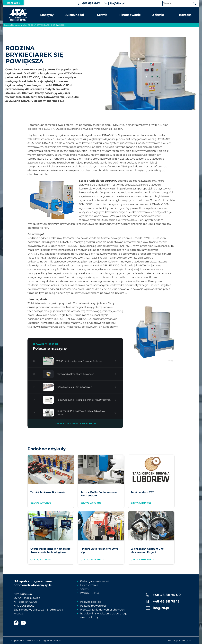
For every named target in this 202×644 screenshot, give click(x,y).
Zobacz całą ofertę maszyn (75, 424)
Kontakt (185, 15)
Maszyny (47, 15)
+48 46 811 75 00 (167, 595)
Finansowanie (130, 15)
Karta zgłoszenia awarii (95, 581)
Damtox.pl (185, 641)
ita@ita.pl (117, 3)
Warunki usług (90, 593)
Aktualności (75, 15)
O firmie (158, 15)
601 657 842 (91, 3)
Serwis (102, 15)
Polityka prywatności (94, 606)
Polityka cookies (91, 602)
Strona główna (10, 25)
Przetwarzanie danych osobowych (102, 610)
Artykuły (22, 25)
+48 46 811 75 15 (166, 601)
